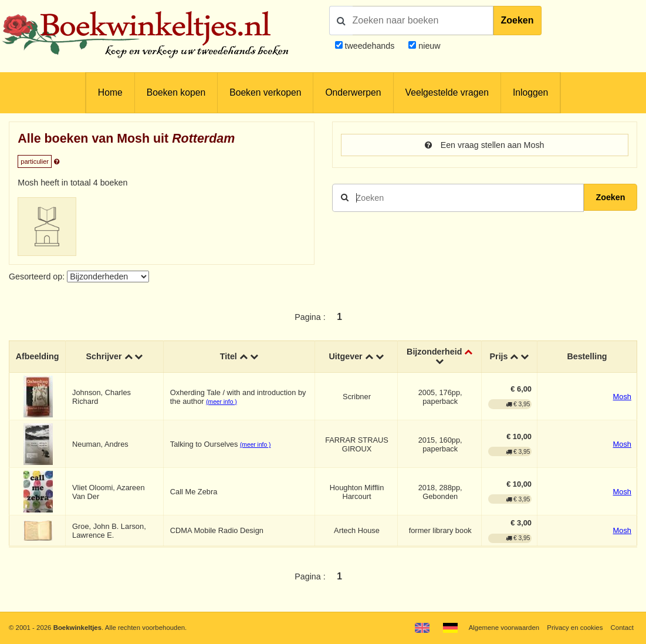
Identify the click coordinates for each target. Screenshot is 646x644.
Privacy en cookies (575, 628)
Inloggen (530, 92)
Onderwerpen (353, 92)
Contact (622, 628)
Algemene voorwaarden (504, 628)
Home (110, 92)
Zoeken (518, 20)
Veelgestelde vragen (447, 92)
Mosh (622, 397)
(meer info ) (221, 402)
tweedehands (369, 46)
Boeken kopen (176, 92)
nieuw (428, 46)
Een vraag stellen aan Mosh (485, 145)
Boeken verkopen (265, 92)
